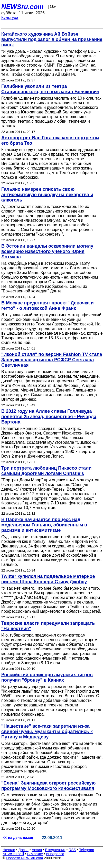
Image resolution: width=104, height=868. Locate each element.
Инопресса (55, 854)
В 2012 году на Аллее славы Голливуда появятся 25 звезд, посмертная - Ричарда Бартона (49, 417)
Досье (23, 850)
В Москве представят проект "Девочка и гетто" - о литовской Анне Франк (48, 306)
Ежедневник (55, 850)
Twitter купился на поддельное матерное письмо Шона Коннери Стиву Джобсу (48, 579)
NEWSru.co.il (13, 854)
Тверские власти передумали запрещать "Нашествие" (48, 626)
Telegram (87, 850)
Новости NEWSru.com (25, 858)
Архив (37, 850)
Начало (9, 850)
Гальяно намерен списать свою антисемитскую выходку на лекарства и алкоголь (47, 195)
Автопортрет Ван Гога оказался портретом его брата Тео (50, 140)
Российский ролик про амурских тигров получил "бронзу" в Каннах (47, 677)
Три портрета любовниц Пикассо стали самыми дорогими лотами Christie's (46, 471)
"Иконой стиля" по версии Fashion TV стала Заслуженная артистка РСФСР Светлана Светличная (52, 360)
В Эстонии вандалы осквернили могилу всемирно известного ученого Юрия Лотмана (47, 251)
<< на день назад (18, 838)
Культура (10, 18)
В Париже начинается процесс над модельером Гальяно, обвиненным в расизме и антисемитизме (44, 525)
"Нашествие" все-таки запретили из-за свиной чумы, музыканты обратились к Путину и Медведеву (47, 732)
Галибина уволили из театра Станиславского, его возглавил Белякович (50, 89)
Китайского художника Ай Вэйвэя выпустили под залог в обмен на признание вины (52, 39)
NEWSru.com (22, 7)
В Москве (35, 854)
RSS (72, 850)
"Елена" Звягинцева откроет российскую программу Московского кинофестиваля (48, 786)
